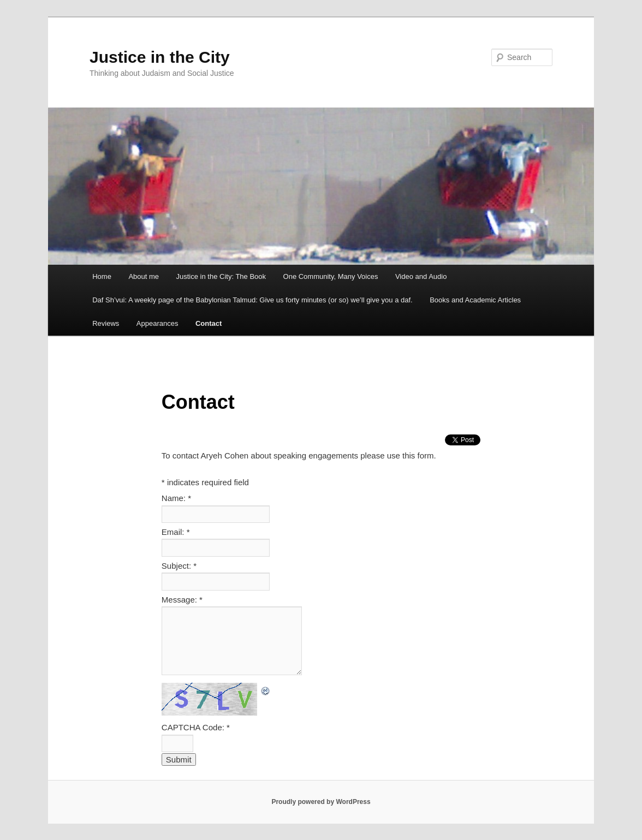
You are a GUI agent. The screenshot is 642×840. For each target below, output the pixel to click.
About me (144, 276)
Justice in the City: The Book (221, 276)
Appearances (157, 323)
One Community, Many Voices (331, 276)
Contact (209, 323)
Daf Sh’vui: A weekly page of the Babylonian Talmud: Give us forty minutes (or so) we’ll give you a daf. (252, 300)
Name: (176, 498)
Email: (176, 532)
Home (102, 276)
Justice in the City (160, 57)
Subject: (179, 566)
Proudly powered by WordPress (321, 802)
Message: (182, 600)
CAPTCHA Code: (196, 727)
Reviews (106, 323)
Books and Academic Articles (475, 300)
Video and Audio (421, 276)
